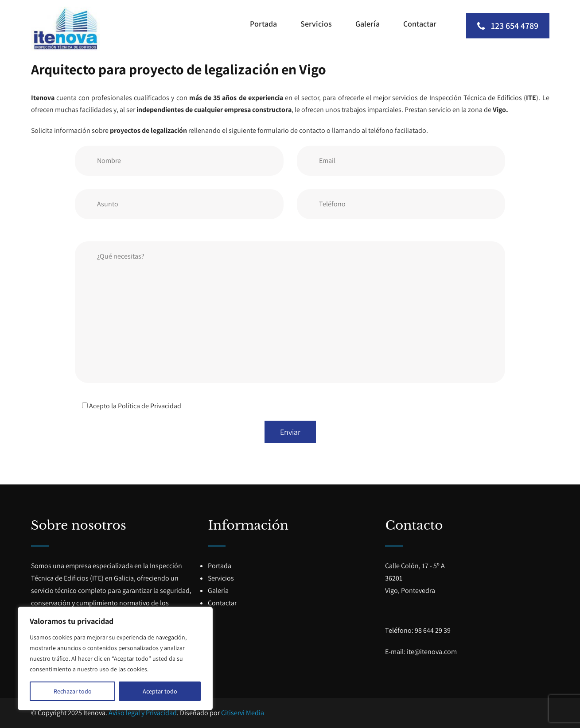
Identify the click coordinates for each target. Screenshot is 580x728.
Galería (368, 24)
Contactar (420, 24)
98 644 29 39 (433, 630)
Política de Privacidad (150, 406)
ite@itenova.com (432, 652)
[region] (115, 658)
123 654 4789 (508, 25)
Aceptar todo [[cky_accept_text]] (160, 691)
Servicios (316, 24)
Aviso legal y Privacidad (143, 713)
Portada (263, 24)
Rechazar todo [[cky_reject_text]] (73, 691)
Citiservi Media (243, 713)
